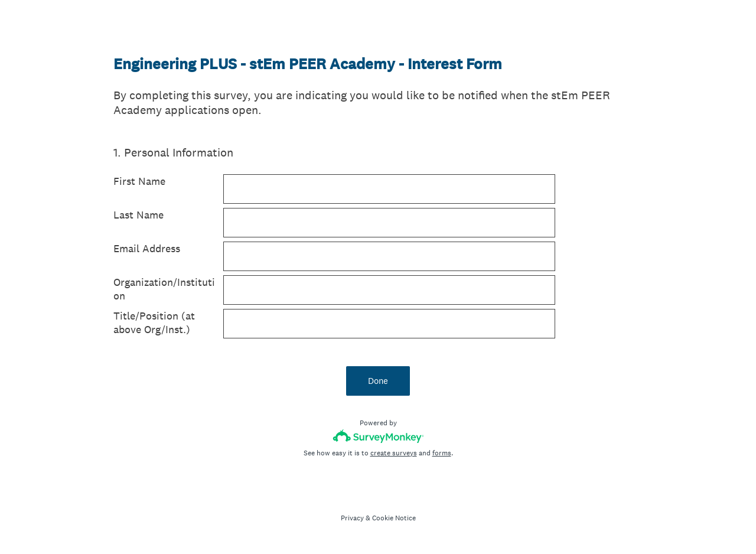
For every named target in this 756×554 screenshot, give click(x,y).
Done (378, 381)
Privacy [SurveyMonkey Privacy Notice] (352, 518)
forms (442, 453)
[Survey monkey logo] (378, 436)
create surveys (394, 453)
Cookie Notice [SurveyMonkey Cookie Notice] (394, 518)
